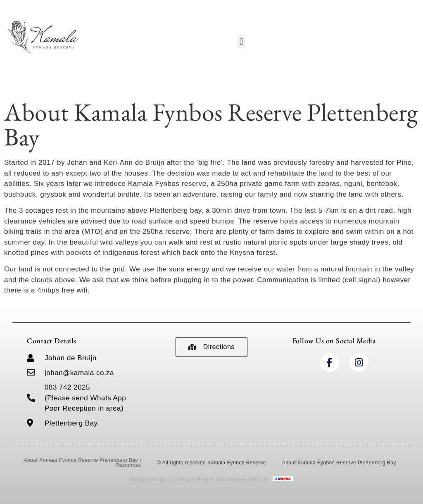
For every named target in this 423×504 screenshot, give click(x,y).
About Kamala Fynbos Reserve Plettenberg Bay (339, 463)
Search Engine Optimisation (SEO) (221, 480)
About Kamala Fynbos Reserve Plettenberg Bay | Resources (83, 463)
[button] (242, 42)
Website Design (149, 480)
